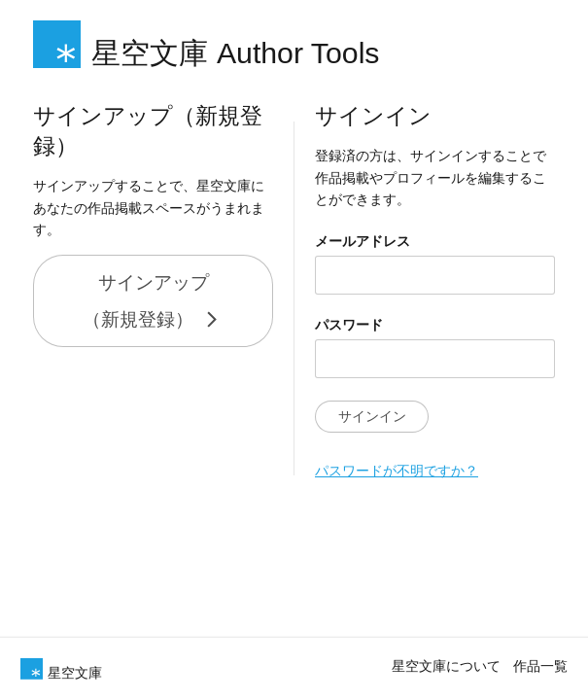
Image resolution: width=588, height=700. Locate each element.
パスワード (339, 325)
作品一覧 (540, 665)
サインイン (363, 416)
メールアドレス (353, 241)
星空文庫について (446, 665)
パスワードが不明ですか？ (387, 471)
